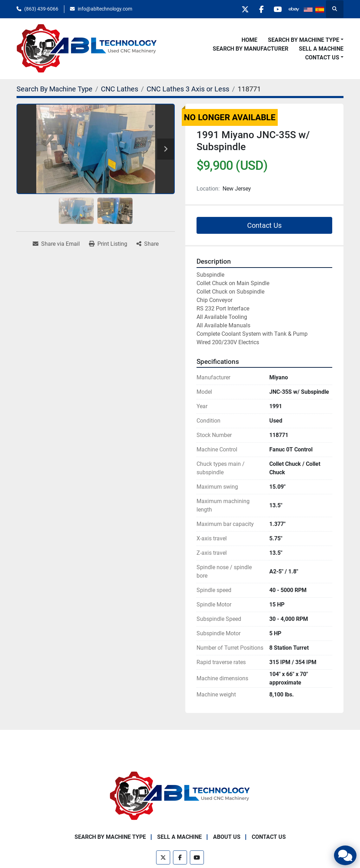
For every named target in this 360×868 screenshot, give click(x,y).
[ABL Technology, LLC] (180, 796)
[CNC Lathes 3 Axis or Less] (188, 89)
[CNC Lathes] (120, 89)
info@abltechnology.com (105, 9)
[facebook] (257, 9)
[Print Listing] (108, 244)
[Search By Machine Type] (54, 89)
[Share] (147, 244)
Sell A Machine (321, 49)
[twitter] (239, 9)
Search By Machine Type (304, 40)
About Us (227, 837)
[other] (293, 9)
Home (249, 40)
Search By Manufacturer (250, 49)
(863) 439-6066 (41, 9)
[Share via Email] (56, 244)
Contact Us (322, 57)
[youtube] (275, 9)
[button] (306, 40)
